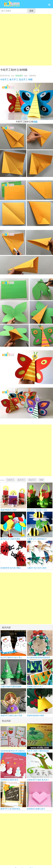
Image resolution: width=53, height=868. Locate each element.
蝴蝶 (30, 80)
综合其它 (19, 76)
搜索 (31, 11)
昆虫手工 (23, 80)
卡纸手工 (4, 80)
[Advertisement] (26, 40)
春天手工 (14, 80)
